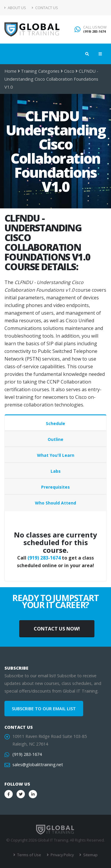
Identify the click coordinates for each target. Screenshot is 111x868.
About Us (15, 8)
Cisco (69, 71)
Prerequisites (55, 487)
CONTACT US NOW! (57, 629)
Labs (56, 471)
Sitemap (90, 855)
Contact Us (45, 8)
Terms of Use (29, 855)
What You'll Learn (56, 455)
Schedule (55, 423)
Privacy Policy (62, 855)
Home (11, 71)
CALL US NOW (95, 27)
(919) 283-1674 (94, 31)
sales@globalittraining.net (38, 765)
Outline (55, 439)
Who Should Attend (55, 503)
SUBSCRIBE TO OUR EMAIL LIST (44, 709)
